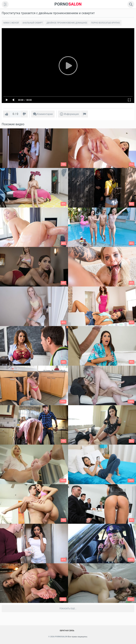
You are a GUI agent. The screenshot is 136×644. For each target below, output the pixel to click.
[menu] (5, 4)
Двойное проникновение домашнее (67, 23)
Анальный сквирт (33, 23)
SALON (68, 4)
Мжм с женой (11, 23)
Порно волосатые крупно (105, 23)
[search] (131, 4)
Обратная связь (67, 631)
